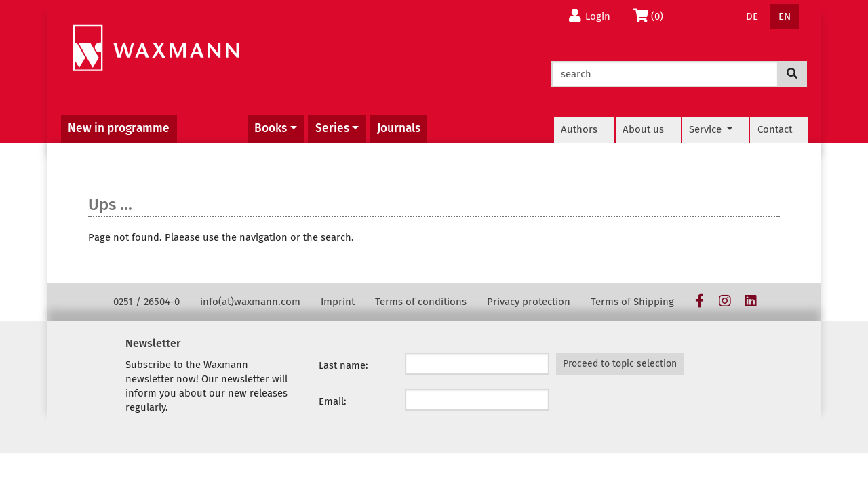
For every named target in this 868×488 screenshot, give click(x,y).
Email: (333, 401)
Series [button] (332, 128)
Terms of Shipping (632, 302)
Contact (775, 129)
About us (643, 129)
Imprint (338, 302)
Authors (579, 129)
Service (707, 129)
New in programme (119, 128)
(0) (651, 16)
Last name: (343, 365)
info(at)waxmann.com (250, 302)
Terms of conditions (421, 302)
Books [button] (271, 128)
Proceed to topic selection (620, 364)
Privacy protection (529, 302)
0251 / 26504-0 (146, 302)
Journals (399, 128)
